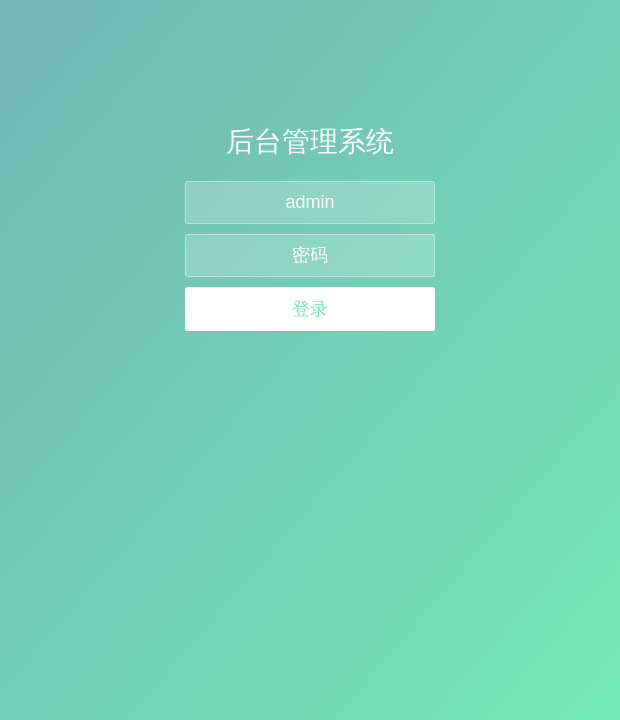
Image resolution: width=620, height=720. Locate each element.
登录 (310, 309)
